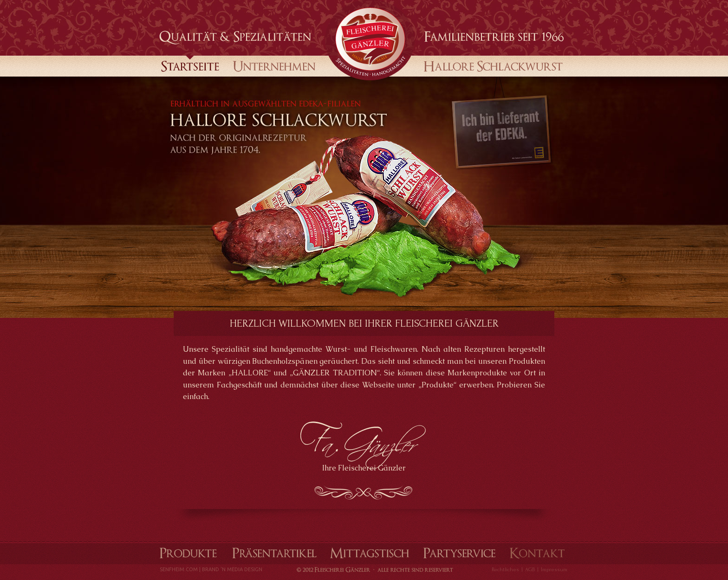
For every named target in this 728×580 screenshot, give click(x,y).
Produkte (187, 553)
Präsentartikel (274, 553)
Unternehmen (275, 65)
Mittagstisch (370, 553)
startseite (190, 65)
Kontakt (537, 553)
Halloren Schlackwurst (491, 65)
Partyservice (459, 553)
